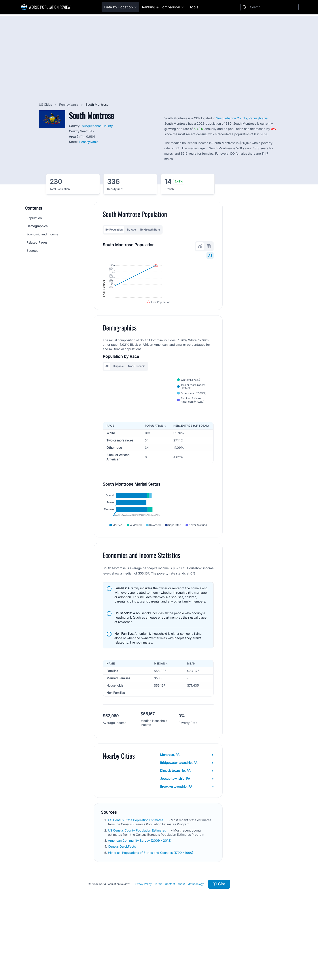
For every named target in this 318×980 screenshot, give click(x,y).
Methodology (196, 947)
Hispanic (118, 402)
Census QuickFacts (122, 910)
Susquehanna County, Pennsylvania (242, 118)
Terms (158, 947)
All (210, 255)
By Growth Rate (150, 230)
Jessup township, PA (187, 842)
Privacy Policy (143, 947)
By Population (114, 230)
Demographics (37, 226)
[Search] (273, 7)
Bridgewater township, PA (187, 826)
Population (34, 218)
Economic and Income (42, 234)
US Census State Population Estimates (136, 883)
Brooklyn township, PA (187, 850)
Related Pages (37, 242)
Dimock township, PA (187, 834)
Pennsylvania (69, 104)
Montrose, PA (187, 818)
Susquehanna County (97, 126)
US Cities (46, 104)
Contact (170, 947)
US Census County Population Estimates (137, 893)
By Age (131, 230)
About (181, 947)
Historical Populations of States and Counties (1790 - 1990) (151, 916)
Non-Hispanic (137, 402)
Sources (32, 251)
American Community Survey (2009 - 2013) (140, 904)
